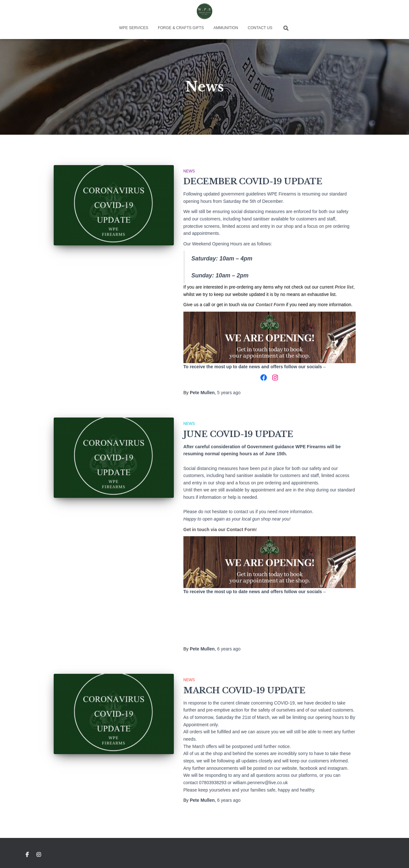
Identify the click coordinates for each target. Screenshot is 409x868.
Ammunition (226, 28)
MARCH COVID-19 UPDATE (244, 691)
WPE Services (134, 28)
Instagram (39, 855)
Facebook (27, 855)
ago (229, 393)
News (189, 171)
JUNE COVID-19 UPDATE (238, 434)
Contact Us (260, 28)
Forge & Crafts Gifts (181, 28)
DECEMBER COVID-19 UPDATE (253, 182)
